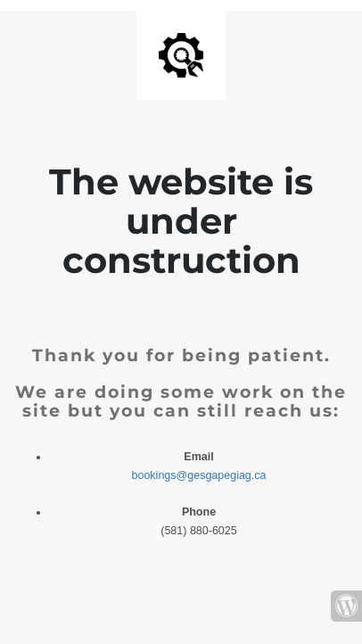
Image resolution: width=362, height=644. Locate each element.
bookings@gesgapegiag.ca (199, 475)
